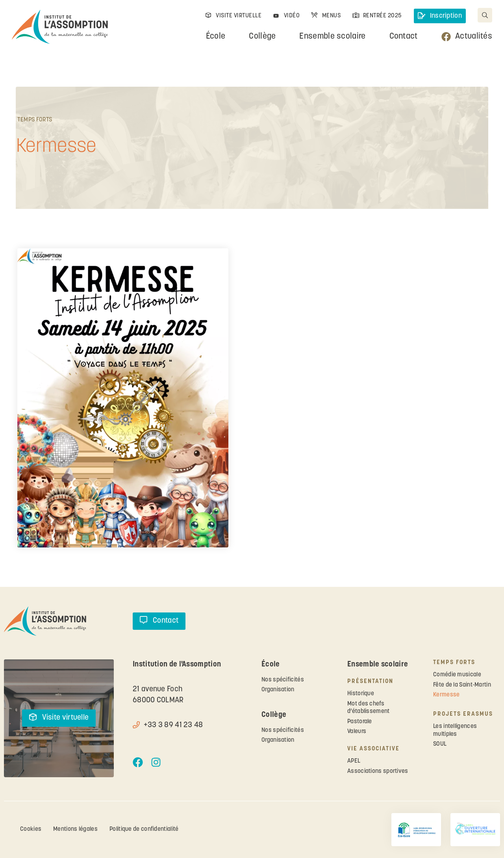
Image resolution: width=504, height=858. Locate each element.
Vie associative (373, 749)
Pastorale (360, 722)
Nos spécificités (283, 680)
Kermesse (446, 695)
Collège (262, 36)
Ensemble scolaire (332, 36)
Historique (361, 694)
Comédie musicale (457, 675)
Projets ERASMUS (463, 714)
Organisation (278, 690)
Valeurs (357, 732)
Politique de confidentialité (144, 829)
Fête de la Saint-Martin (462, 685)
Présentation (370, 682)
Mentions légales (75, 829)
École (216, 36)
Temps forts (35, 120)
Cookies (31, 829)
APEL (354, 761)
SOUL (440, 744)
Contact (404, 36)
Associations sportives (378, 771)
